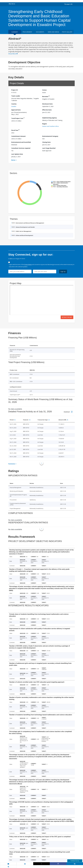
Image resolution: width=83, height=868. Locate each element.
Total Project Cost (18, 118)
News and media (53, 32)
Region (45, 124)
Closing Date (46, 142)
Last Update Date (17, 154)
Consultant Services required (21, 148)
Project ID (14, 90)
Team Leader (16, 96)
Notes (13, 160)
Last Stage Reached (49, 148)
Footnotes (12, 464)
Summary (15, 32)
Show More (13, 54)
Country (14, 104)
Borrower (46, 96)
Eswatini (14, 106)
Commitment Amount (18, 136)
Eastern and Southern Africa (50, 126)
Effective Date (47, 110)
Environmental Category (50, 136)
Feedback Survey (75, 861)
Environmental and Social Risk (21, 142)
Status (44, 90)
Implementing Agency (50, 118)
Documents (40, 32)
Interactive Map (67, 317)
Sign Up (63, 271)
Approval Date (16, 110)
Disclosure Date (47, 104)
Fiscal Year (15, 130)
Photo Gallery (67, 32)
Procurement (27, 32)
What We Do (12, 4)
